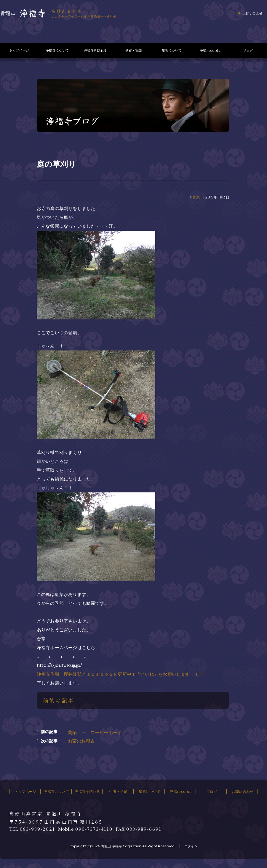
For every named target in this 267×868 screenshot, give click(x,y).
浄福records (210, 51)
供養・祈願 (133, 51)
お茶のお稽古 (81, 741)
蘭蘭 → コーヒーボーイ (95, 732)
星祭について (172, 51)
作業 (196, 197)
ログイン (191, 846)
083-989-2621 (37, 829)
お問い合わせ (253, 13)
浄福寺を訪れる (95, 51)
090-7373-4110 (94, 829)
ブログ (248, 51)
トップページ (19, 51)
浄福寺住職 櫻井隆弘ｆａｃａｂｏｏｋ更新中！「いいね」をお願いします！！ (118, 674)
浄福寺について (57, 51)
